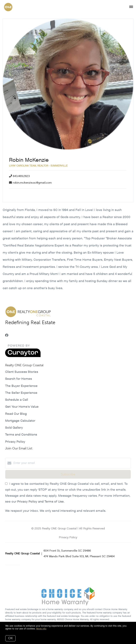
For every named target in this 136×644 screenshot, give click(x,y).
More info (41, 629)
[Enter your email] (72, 463)
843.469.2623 (21, 176)
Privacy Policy (15, 442)
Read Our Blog (16, 414)
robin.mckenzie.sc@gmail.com (32, 183)
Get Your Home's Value (22, 407)
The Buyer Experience (21, 386)
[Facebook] (7, 335)
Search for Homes (19, 379)
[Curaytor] (23, 356)
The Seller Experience (21, 393)
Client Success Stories (22, 372)
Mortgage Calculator (20, 421)
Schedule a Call (17, 400)
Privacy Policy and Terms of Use (40, 502)
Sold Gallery (14, 428)
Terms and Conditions (21, 435)
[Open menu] (131, 7)
